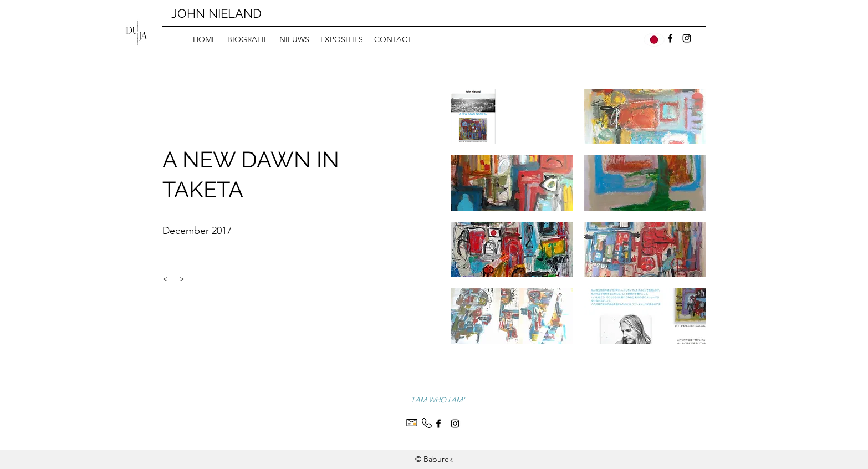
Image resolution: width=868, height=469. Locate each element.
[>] (182, 279)
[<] (165, 279)
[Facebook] (670, 38)
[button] (512, 116)
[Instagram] (687, 38)
